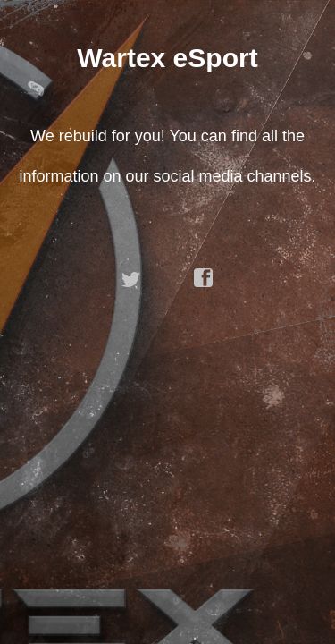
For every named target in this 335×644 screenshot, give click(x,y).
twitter (131, 278)
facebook (204, 278)
